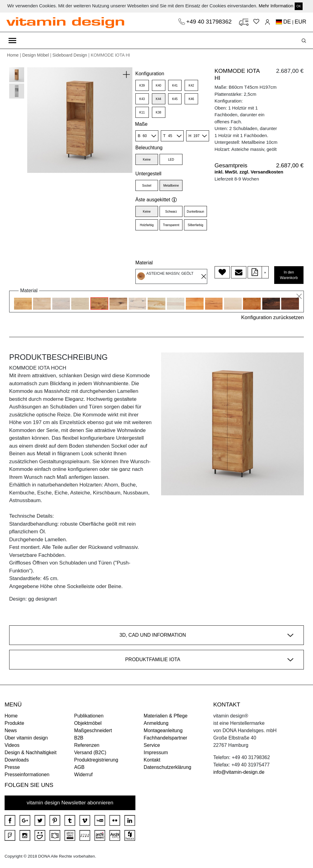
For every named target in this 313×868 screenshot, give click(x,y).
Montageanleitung (163, 730)
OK (299, 6)
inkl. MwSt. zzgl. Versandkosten (249, 172)
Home (13, 55)
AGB (79, 767)
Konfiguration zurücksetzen (272, 317)
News (11, 730)
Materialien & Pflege (166, 716)
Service (152, 745)
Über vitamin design (26, 738)
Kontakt (152, 760)
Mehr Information (276, 6)
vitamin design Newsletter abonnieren (70, 803)
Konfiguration (150, 74)
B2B (79, 738)
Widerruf (83, 775)
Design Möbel (36, 55)
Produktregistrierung (96, 760)
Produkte (14, 723)
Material (144, 263)
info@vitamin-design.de (239, 772)
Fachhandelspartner (165, 738)
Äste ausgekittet (156, 200)
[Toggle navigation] (12, 40)
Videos (12, 745)
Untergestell (148, 174)
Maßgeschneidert (93, 730)
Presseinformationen (27, 775)
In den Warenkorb (289, 275)
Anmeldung (156, 723)
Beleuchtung (149, 148)
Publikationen (89, 716)
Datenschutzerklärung (168, 767)
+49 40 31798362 (210, 22)
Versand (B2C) (90, 753)
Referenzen (87, 745)
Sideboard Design (70, 55)
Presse (12, 767)
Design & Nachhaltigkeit (31, 753)
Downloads (17, 760)
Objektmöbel (88, 723)
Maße (141, 124)
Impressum (156, 753)
